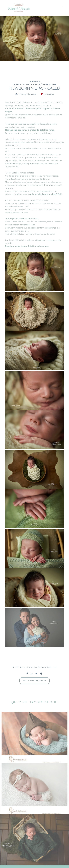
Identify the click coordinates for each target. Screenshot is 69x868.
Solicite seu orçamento (34, 681)
